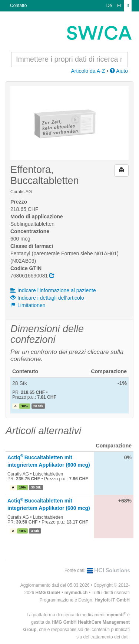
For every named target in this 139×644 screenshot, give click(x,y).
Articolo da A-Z (88, 71)
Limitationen (28, 305)
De (109, 6)
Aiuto (119, 71)
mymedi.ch (76, 593)
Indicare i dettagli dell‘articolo (47, 298)
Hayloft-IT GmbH (112, 600)
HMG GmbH (48, 593)
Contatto (18, 6)
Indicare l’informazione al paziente (53, 290)
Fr (119, 6)
